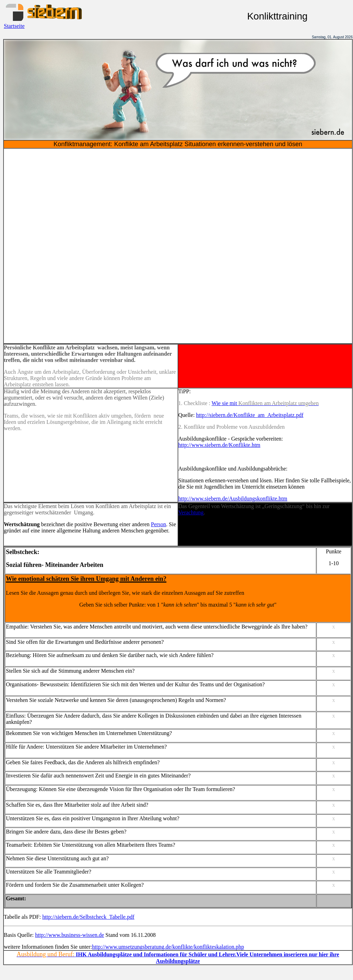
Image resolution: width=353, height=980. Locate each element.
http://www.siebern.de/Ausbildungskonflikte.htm (233, 499)
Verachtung (191, 512)
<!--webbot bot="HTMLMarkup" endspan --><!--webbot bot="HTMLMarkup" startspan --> (178, 246)
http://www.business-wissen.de (70, 935)
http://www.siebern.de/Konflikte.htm (219, 445)
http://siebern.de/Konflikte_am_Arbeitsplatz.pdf (250, 415)
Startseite (14, 26)
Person (159, 524)
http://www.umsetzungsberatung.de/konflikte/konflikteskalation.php (168, 947)
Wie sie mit (225, 403)
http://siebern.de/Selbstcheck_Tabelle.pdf (88, 917)
